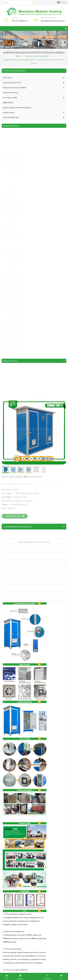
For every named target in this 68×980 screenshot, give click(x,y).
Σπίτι (19, 56)
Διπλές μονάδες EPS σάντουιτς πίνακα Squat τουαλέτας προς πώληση (51, 890)
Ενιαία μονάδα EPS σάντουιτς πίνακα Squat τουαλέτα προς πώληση (17, 890)
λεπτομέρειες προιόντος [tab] (34, 215)
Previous (61, 851)
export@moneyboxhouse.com (53, 21)
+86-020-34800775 (19, 21)
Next (65, 851)
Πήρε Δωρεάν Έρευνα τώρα (34, 976)
